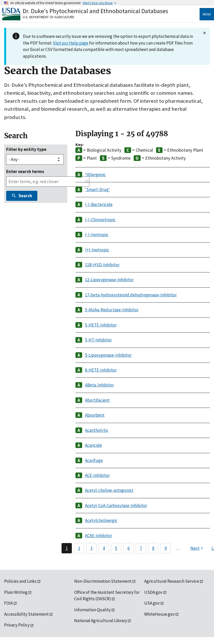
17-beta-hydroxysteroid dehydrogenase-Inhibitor (131, 295)
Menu (207, 14)
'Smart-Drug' (97, 190)
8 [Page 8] (153, 548)
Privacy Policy (17, 625)
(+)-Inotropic (97, 250)
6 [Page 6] (129, 548)
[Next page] (197, 548)
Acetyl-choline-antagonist (109, 490)
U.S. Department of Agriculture (49, 17)
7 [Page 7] (141, 548)
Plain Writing (16, 592)
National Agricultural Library (101, 621)
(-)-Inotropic (97, 235)
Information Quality (92, 610)
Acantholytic (97, 430)
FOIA (8, 603)
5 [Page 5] (116, 548)
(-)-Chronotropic (100, 220)
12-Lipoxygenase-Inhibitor (109, 280)
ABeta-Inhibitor (99, 385)
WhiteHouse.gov (159, 614)
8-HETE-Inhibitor (101, 370)
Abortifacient (97, 400)
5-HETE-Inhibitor (101, 325)
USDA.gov (153, 592)
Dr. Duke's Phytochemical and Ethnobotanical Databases (95, 11)
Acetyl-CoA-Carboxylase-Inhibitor (116, 505)
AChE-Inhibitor (99, 536)
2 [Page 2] (79, 548)
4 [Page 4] (104, 548)
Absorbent (95, 415)
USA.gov (152, 603)
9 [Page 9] (166, 548)
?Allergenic (95, 175)
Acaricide (93, 445)
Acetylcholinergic (101, 520)
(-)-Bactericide (99, 204)
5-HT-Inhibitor (98, 340)
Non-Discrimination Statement (103, 581)
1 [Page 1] (67, 548)
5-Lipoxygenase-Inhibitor (108, 355)
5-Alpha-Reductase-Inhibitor (112, 310)
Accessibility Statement (26, 614)
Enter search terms (25, 171)
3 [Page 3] (91, 548)
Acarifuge (94, 460)
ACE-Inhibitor (97, 475)
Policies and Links (20, 581)
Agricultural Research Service (172, 581)
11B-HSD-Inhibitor (102, 265)
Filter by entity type (26, 149)
